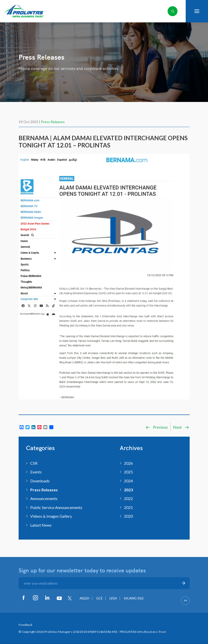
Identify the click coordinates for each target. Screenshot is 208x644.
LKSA (113, 598)
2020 (128, 516)
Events (36, 472)
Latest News (41, 525)
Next (181, 427)
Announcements (44, 498)
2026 (128, 463)
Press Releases (53, 122)
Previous (157, 427)
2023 (128, 490)
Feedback (26, 625)
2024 (128, 481)
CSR (34, 463)
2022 (128, 498)
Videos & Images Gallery (51, 516)
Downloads (40, 481)
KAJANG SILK (134, 598)
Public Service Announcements (56, 507)
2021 (128, 507)
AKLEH (84, 598)
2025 (128, 472)
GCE (99, 598)
